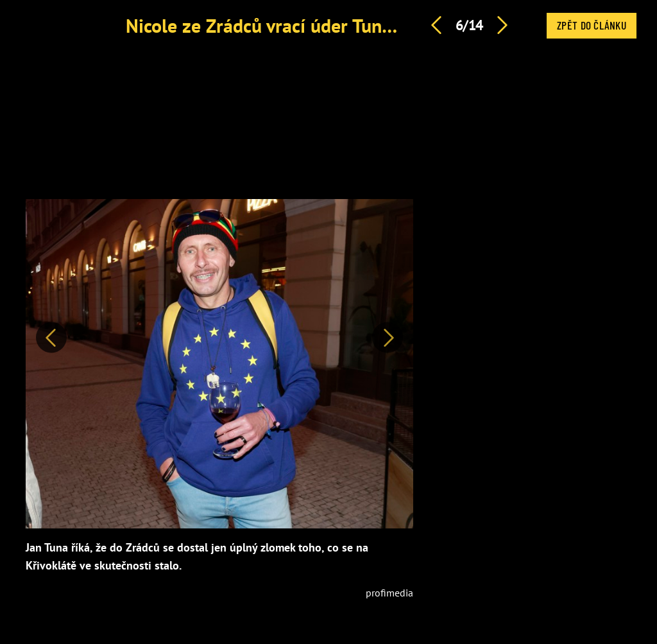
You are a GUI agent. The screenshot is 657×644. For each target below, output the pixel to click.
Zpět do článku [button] (592, 25)
